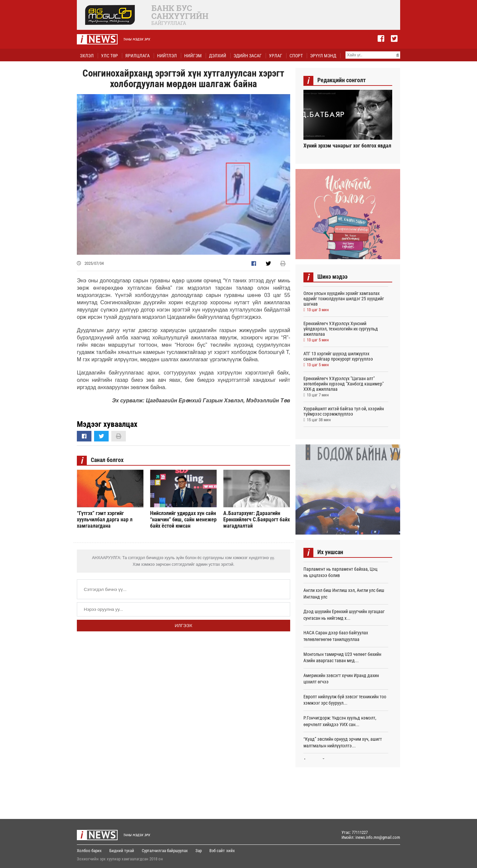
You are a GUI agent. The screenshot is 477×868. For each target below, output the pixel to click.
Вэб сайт (217, 851)
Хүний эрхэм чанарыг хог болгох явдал (347, 146)
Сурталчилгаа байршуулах (165, 851)
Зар (199, 851)
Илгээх (183, 626)
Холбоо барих (89, 851)
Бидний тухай (122, 851)
